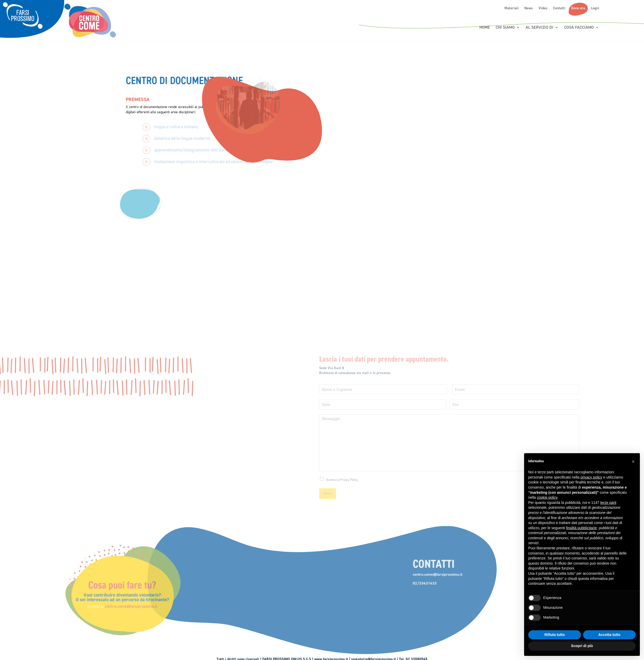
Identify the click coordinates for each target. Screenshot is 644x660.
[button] (633, 461)
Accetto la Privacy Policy (342, 480)
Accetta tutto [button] (609, 635)
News (529, 8)
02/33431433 (398, 587)
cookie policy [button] (547, 497)
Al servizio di (539, 28)
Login (595, 8)
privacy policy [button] (591, 477)
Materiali (512, 8)
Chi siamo (505, 28)
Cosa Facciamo (579, 28)
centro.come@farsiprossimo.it (180, 604)
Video (543, 8)
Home (485, 28)
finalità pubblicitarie (581, 528)
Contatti (559, 8)
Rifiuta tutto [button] (555, 635)
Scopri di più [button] (582, 646)
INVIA (328, 494)
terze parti (608, 503)
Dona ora (578, 8)
